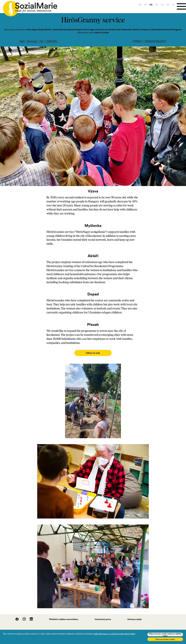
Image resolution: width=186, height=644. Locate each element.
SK (167, 5)
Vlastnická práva (103, 616)
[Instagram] (23, 617)
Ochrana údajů (134, 616)
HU (162, 5)
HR (156, 5)
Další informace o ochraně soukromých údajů (114, 634)
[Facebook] (15, 617)
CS (150, 5)
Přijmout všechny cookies (165, 639)
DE (139, 5)
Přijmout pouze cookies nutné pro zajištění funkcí (165, 634)
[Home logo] (29, 7)
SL (173, 5)
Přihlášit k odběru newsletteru (64, 616)
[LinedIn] (30, 617)
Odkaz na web (93, 353)
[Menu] (181, 6)
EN (145, 5)
